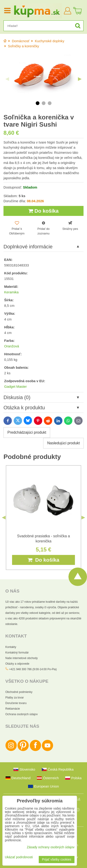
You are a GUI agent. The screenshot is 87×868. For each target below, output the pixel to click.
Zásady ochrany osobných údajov (51, 847)
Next (80, 79)
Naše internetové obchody (21, 658)
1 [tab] (38, 103)
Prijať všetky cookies (57, 860)
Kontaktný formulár (17, 653)
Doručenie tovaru (16, 703)
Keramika (11, 292)
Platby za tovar (14, 698)
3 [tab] (50, 103)
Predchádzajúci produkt (27, 432)
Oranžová (12, 346)
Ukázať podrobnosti (19, 857)
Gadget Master (15, 387)
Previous (7, 79)
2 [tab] (44, 103)
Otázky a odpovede (17, 664)
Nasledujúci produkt (63, 443)
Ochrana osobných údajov (21, 714)
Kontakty (11, 647)
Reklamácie (13, 709)
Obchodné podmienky (19, 692)
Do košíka (43, 211)
